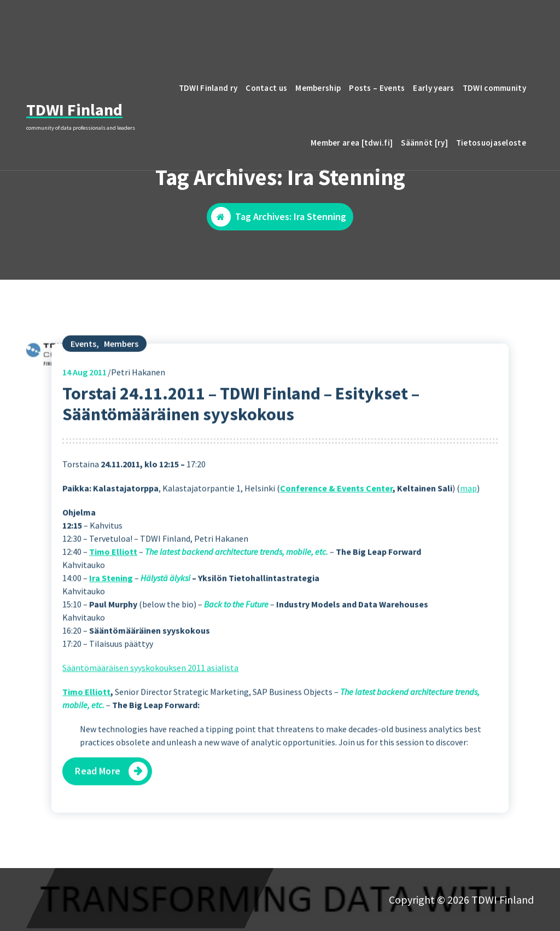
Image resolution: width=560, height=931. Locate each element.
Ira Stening (111, 610)
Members (121, 375)
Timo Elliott (113, 583)
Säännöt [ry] (424, 143)
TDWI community (494, 88)
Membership (318, 88)
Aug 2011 (84, 403)
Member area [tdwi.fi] (352, 143)
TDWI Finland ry (208, 88)
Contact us (266, 88)
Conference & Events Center (336, 520)
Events (83, 375)
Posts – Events (377, 88)
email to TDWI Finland (466, 25)
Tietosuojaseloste (491, 143)
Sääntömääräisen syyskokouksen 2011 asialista (150, 699)
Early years (433, 88)
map (468, 520)
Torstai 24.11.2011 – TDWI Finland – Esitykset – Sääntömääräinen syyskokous (241, 435)
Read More (98, 803)
